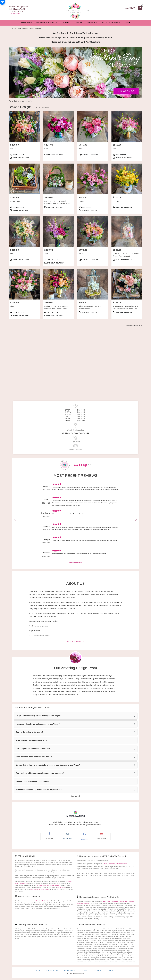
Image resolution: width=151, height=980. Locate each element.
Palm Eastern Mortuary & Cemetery (114, 901)
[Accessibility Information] (2, 2)
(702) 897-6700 (14, 14)
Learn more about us (75, 641)
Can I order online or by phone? (30, 732)
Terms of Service (52, 970)
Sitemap (112, 970)
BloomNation (93, 822)
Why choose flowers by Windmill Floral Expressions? (39, 790)
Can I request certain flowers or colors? (33, 749)
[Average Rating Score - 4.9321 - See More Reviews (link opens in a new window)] (78, 465)
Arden (125, 864)
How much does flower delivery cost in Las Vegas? (38, 724)
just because (61, 887)
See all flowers (41, 107)
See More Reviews (76, 562)
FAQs (38, 970)
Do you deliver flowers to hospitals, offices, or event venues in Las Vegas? (48, 765)
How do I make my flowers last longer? (33, 781)
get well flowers (54, 885)
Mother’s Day (24, 884)
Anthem (105, 864)
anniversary (40, 885)
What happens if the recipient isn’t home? (34, 757)
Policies (84, 970)
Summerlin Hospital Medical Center (40, 901)
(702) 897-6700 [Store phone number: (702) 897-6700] (75, 442)
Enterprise (120, 864)
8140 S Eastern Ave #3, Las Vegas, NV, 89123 (76, 433)
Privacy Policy (70, 970)
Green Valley (112, 864)
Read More (75, 796)
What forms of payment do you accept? (33, 740)
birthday (47, 885)
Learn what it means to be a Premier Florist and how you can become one (75, 825)
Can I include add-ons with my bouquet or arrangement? (40, 773)
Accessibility (98, 970)
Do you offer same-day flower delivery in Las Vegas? (39, 716)
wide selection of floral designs (40, 889)
